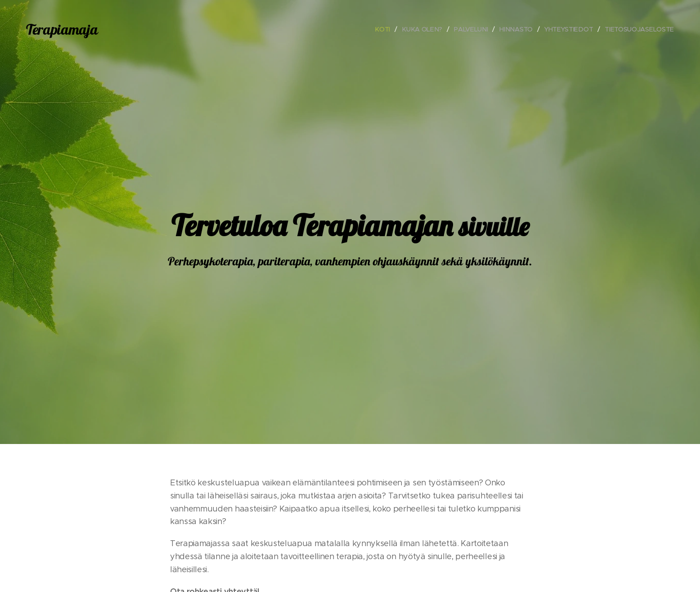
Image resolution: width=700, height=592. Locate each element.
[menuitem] (384, 29)
